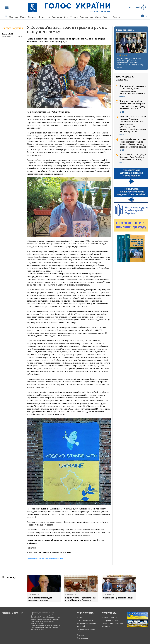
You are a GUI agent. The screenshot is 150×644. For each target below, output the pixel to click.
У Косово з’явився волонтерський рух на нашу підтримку (67, 29)
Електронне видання (110, 620)
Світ (66, 17)
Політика (14, 17)
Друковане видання (110, 617)
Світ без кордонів (12, 28)
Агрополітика (86, 17)
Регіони (74, 17)
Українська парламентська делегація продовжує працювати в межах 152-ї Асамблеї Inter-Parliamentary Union (130, 63)
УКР (146, 16)
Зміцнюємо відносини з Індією (118, 598)
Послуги (117, 17)
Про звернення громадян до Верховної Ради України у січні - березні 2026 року (133, 157)
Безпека (32, 17)
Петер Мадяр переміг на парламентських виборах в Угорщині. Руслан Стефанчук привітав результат (133, 105)
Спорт (98, 17)
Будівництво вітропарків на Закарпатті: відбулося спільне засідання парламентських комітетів (133, 90)
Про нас (80, 617)
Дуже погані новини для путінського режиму (40, 599)
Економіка (57, 17)
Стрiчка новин (83, 638)
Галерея (107, 17)
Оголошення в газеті (85, 620)
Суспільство (44, 17)
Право (23, 17)
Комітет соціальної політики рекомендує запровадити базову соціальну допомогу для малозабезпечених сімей (133, 143)
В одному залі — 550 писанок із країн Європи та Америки (80, 599)
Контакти (80, 635)
